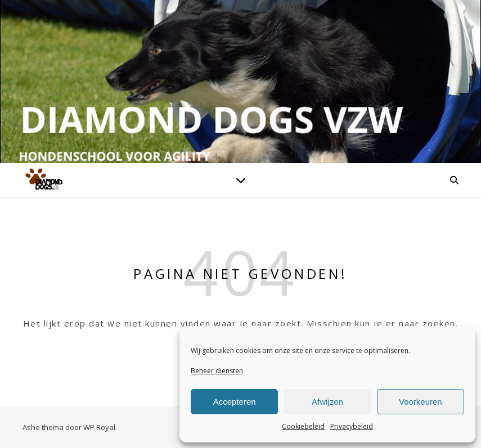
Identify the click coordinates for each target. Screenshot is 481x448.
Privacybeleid (352, 426)
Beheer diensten (217, 371)
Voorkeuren (421, 402)
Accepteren (235, 402)
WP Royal (99, 427)
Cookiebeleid (303, 426)
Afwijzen (327, 402)
